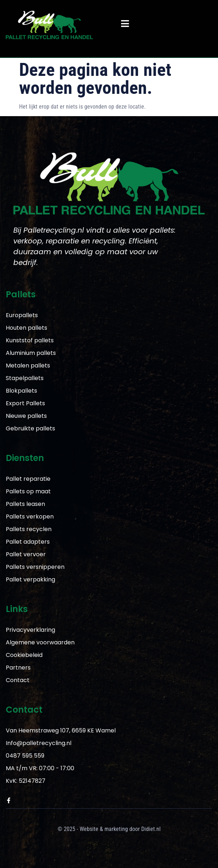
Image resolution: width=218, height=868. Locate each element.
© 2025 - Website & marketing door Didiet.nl (109, 829)
